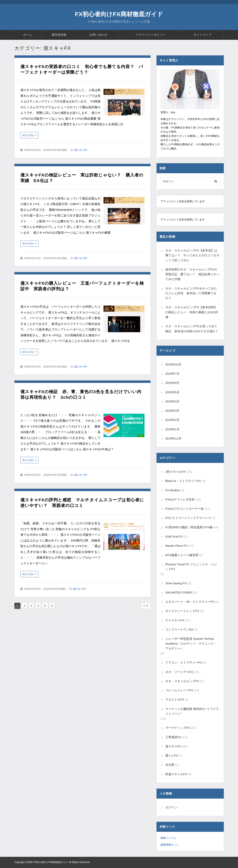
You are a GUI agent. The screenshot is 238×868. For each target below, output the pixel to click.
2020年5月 (173, 392)
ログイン (171, 807)
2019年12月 (173, 438)
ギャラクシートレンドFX (182, 611)
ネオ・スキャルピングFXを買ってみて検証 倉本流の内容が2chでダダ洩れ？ (192, 329)
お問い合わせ (98, 35)
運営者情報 (59, 35)
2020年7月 (173, 374)
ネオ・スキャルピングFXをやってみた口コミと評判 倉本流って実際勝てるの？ (191, 293)
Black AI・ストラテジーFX (183, 481)
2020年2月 (173, 420)
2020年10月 (173, 364)
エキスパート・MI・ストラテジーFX (190, 602)
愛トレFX (172, 755)
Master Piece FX (176, 546)
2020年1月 (173, 429)
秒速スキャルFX (176, 774)
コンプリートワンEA (179, 629)
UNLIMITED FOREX (179, 592)
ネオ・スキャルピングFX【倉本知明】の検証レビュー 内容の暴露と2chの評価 (192, 312)
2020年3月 (173, 411)
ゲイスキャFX (175, 620)
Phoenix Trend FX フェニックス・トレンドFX (191, 567)
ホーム (28, 35)
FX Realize (173, 490)
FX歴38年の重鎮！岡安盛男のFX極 (189, 527)
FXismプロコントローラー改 (185, 509)
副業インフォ (168, 838)
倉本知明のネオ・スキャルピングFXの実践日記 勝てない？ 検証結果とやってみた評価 (192, 274)
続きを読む (28, 135)
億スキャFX (81, 150)
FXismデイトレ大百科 (180, 499)
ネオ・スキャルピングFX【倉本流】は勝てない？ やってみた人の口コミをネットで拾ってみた (192, 255)
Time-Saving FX (176, 583)
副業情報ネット (170, 845)
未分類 (170, 765)
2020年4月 (173, 401)
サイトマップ (203, 35)
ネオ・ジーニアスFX (179, 672)
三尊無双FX (173, 737)
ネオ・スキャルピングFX (182, 681)
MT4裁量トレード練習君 (182, 555)
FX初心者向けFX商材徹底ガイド (119, 14)
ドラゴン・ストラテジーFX (184, 662)
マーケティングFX (178, 728)
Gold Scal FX (174, 536)
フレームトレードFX (179, 690)
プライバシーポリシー (151, 35)
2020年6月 (173, 383)
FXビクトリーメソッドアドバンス (188, 518)
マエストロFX (175, 699)
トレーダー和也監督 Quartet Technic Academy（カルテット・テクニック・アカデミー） (191, 644)
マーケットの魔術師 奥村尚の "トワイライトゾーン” (192, 711)
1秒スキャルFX (176, 472)
